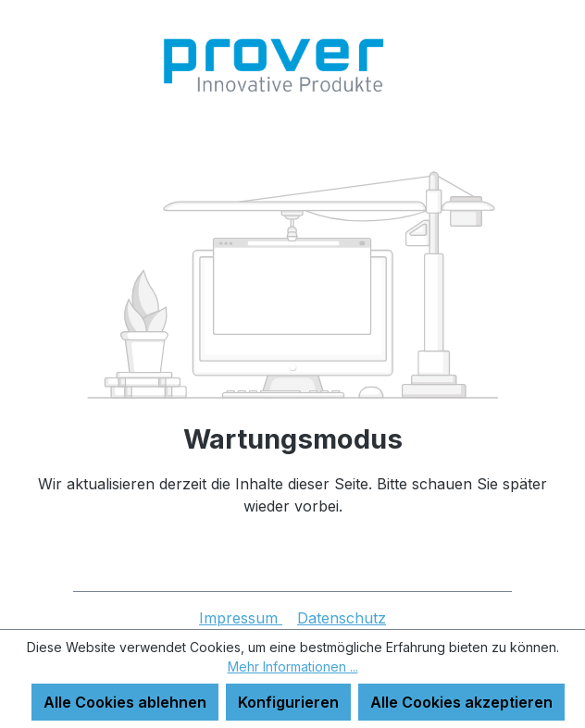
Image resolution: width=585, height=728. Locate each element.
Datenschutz (342, 618)
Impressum (241, 618)
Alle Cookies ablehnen (125, 702)
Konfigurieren (288, 702)
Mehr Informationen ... (293, 666)
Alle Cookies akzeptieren (461, 702)
